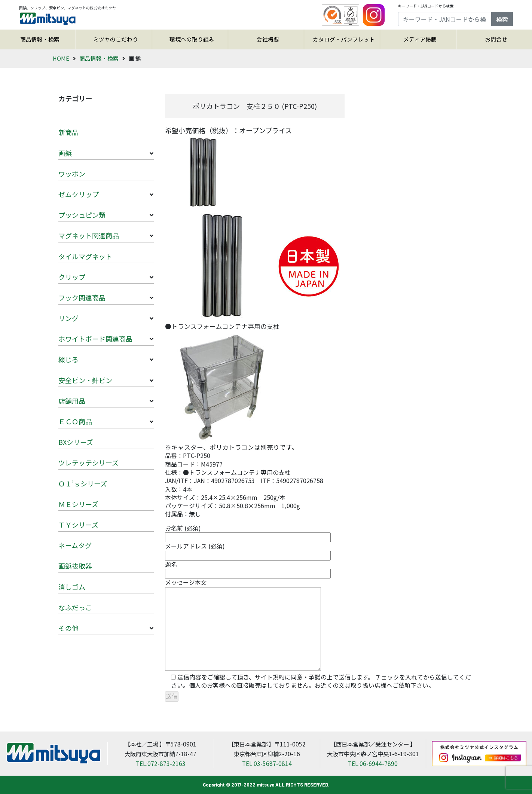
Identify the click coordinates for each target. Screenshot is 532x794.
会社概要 (268, 39)
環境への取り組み (192, 39)
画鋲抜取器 (75, 566)
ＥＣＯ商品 (75, 421)
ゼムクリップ (79, 194)
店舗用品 (72, 401)
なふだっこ (75, 607)
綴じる (68, 359)
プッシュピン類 (82, 215)
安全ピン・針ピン (85, 380)
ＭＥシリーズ (78, 504)
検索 (502, 19)
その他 (68, 628)
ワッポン (72, 174)
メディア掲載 (420, 39)
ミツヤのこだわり (116, 39)
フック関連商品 (82, 297)
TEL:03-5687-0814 (267, 763)
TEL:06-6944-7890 (373, 763)
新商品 (68, 132)
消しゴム (72, 587)
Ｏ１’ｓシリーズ (83, 483)
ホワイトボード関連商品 (95, 339)
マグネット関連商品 (89, 235)
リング (68, 318)
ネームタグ (75, 545)
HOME (61, 58)
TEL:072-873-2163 (161, 763)
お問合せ (496, 39)
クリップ (72, 277)
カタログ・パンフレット (344, 39)
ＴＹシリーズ (78, 525)
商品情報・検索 (40, 39)
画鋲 (65, 153)
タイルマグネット (85, 256)
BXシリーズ (76, 442)
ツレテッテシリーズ (88, 462)
